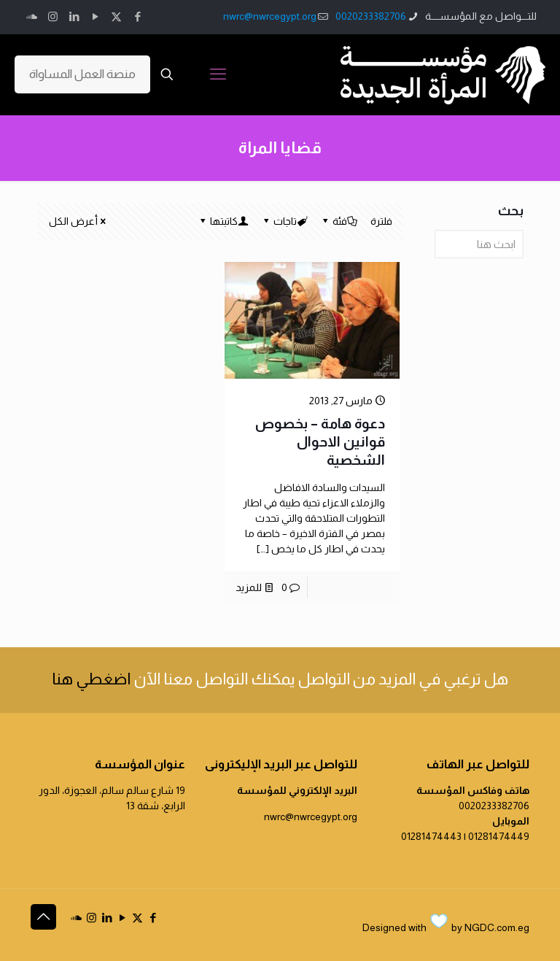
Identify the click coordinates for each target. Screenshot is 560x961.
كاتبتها (223, 221)
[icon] (32, 16)
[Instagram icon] (53, 16)
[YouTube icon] (95, 16)
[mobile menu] (218, 74)
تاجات (284, 221)
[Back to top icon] (43, 917)
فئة (339, 221)
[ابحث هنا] (479, 244)
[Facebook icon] (137, 16)
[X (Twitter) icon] (116, 16)
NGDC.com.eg (497, 927)
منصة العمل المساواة (82, 74)
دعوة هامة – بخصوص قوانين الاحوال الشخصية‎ (320, 442)
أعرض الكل (78, 221)
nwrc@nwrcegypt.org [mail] (270, 16)
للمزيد (249, 587)
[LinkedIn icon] (74, 16)
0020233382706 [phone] (371, 16)
